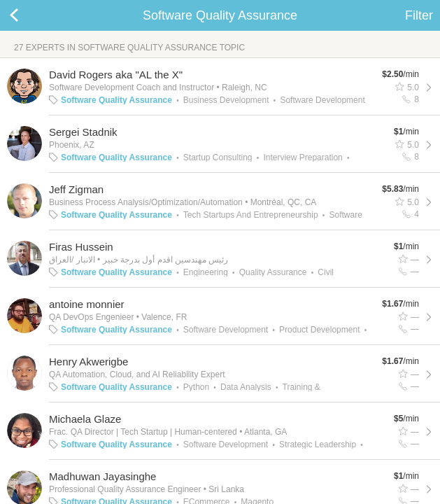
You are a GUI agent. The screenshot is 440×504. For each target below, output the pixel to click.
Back (28, 15)
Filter (419, 15)
